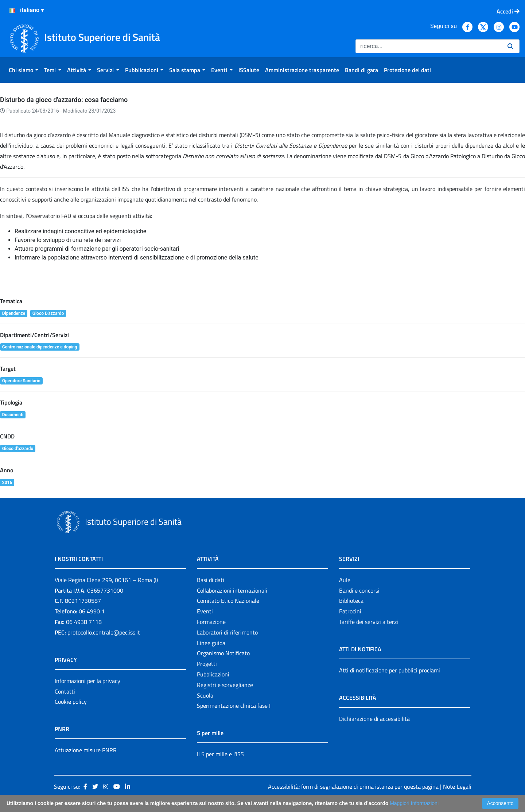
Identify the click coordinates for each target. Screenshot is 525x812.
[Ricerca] (429, 46)
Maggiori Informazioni (414, 803)
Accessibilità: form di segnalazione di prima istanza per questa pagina (353, 786)
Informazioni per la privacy (87, 681)
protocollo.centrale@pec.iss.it (104, 632)
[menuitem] (24, 70)
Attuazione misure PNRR (86, 750)
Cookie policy (71, 702)
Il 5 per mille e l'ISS (220, 754)
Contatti (65, 691)
